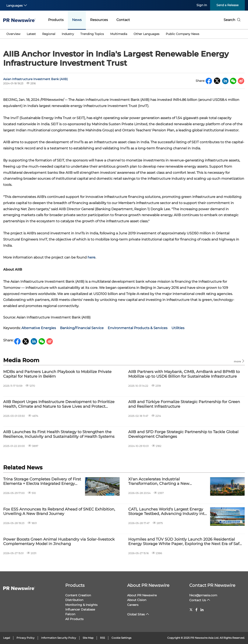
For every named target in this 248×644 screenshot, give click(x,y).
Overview (13, 34)
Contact (123, 20)
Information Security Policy (59, 638)
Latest (31, 34)
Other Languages (146, 34)
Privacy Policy (26, 638)
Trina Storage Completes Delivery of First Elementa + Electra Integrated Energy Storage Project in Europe (42, 482)
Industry (68, 34)
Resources (99, 20)
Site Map (88, 638)
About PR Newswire (148, 585)
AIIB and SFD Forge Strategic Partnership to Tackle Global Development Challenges (183, 434)
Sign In (202, 5)
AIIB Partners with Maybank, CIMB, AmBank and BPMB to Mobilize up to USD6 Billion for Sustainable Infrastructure (184, 374)
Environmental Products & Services (138, 328)
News (77, 20)
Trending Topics (92, 34)
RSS (102, 638)
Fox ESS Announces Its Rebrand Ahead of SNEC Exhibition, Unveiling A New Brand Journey (59, 512)
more (239, 361)
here (91, 257)
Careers (133, 605)
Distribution (74, 600)
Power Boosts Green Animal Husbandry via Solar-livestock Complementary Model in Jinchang (59, 542)
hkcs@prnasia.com (203, 595)
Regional (49, 34)
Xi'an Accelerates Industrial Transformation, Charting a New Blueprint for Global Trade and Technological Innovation (159, 482)
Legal (7, 638)
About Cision (137, 600)
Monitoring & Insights (81, 605)
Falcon (70, 614)
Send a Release (227, 5)
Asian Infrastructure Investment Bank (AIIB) (36, 79)
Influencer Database (80, 609)
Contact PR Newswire (212, 585)
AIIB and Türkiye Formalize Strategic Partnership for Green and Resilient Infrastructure (184, 404)
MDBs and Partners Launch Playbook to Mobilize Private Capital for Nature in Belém (57, 374)
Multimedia (119, 34)
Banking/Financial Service (82, 328)
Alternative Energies (39, 328)
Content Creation (78, 595)
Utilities (178, 328)
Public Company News (183, 34)
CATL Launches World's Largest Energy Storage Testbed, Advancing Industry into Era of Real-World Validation (167, 512)
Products (56, 20)
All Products (74, 619)
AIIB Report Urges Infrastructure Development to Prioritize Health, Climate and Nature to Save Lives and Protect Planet (59, 404)
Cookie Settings (121, 638)
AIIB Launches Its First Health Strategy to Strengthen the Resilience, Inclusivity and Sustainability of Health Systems (59, 434)
